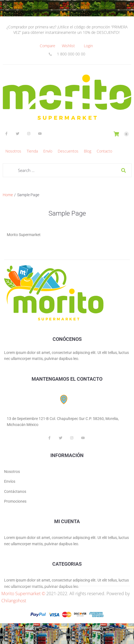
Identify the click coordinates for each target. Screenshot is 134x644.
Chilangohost (14, 601)
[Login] (88, 46)
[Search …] (67, 170)
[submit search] (124, 170)
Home (8, 195)
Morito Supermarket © (23, 594)
